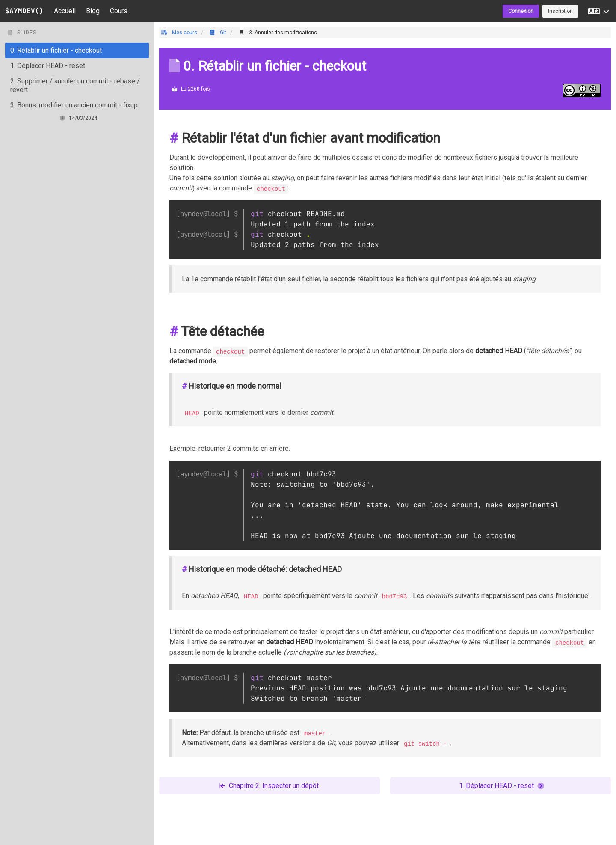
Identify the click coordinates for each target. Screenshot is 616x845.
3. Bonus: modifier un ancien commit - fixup (74, 105)
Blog (93, 11)
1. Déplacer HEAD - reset (48, 66)
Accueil (65, 11)
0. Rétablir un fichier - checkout (56, 50)
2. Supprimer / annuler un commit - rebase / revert (75, 85)
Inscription (560, 11)
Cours (119, 11)
